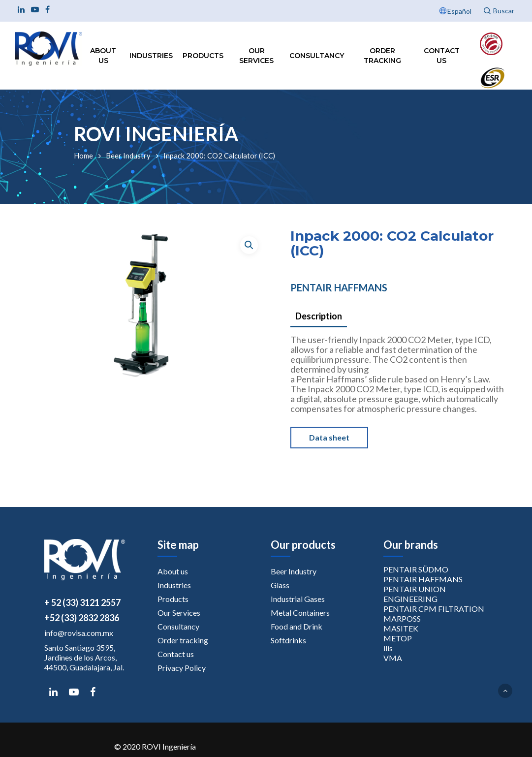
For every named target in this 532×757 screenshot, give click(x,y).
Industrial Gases (298, 599)
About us (103, 56)
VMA (393, 658)
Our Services (256, 56)
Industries (151, 56)
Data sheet (329, 437)
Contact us (442, 56)
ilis (388, 648)
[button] (249, 245)
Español (459, 11)
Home (83, 156)
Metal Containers (300, 613)
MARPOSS (402, 618)
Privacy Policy (182, 668)
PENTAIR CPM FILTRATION (434, 609)
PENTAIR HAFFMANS (339, 287)
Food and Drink (297, 626)
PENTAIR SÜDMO (416, 569)
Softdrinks (288, 640)
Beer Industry (128, 156)
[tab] (319, 317)
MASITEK (401, 628)
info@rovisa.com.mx (79, 633)
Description (319, 316)
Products (203, 56)
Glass (280, 585)
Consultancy (317, 56)
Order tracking (382, 56)
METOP (398, 638)
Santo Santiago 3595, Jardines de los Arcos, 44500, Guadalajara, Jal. (84, 657)
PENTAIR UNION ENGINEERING (415, 594)
